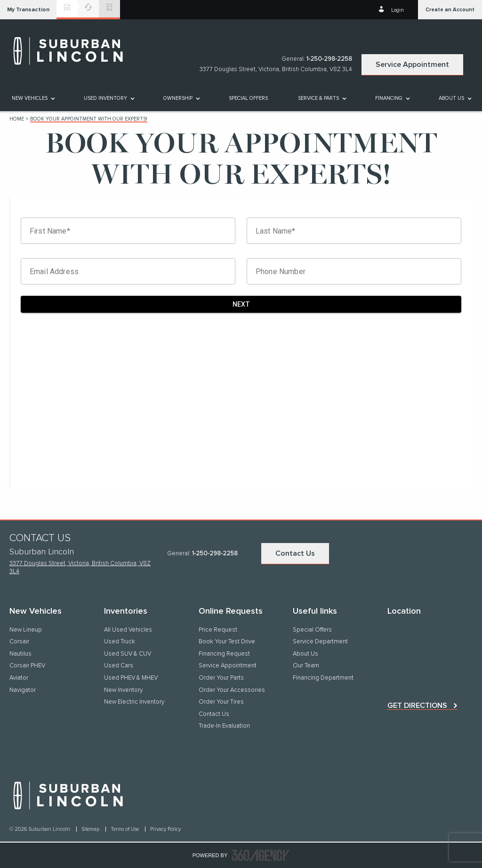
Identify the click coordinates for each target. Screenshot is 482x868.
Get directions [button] (417, 706)
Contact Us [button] (295, 553)
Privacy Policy (165, 829)
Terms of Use (125, 829)
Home (17, 119)
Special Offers (248, 98)
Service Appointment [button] (412, 65)
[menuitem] (33, 98)
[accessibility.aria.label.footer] (261, 855)
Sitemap (91, 829)
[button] (28, 10)
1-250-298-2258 (329, 59)
